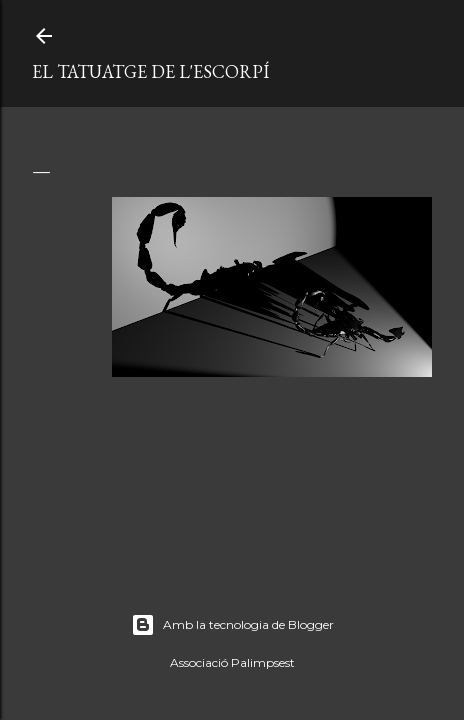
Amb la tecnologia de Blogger (232, 625)
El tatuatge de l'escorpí (150, 71)
